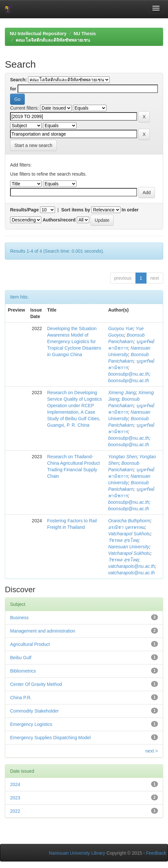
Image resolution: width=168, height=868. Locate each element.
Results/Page (24, 210)
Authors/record (59, 220)
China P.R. (21, 698)
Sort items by (76, 210)
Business (19, 618)
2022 (15, 811)
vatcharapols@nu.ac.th (131, 566)
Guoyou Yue (121, 328)
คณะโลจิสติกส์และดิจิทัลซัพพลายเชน (53, 40)
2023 (15, 798)
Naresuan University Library (77, 853)
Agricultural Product (30, 644)
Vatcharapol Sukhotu (129, 534)
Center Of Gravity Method (36, 684)
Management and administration (43, 631)
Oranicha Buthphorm (129, 521)
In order (130, 210)
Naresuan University (129, 547)
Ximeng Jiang (122, 393)
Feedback (156, 853)
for (13, 89)
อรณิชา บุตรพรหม (126, 527)
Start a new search (33, 145)
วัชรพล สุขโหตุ (123, 540)
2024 (15, 784)
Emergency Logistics (31, 724)
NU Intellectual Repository (38, 33)
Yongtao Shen (122, 457)
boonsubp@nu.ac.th (129, 374)
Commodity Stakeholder (34, 711)
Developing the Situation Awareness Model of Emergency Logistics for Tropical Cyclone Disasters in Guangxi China (74, 341)
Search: (18, 80)
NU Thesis (85, 33)
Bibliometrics (23, 671)
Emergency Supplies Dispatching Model (50, 738)
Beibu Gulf (21, 658)
